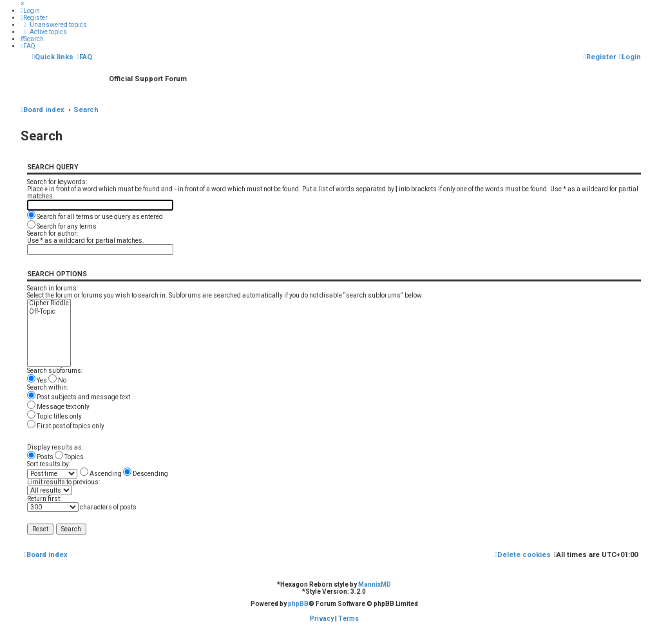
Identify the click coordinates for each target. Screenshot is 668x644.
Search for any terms (62, 226)
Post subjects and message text (79, 397)
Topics (69, 457)
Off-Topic (49, 312)
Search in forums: (52, 288)
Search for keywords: (57, 182)
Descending (146, 474)
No (57, 380)
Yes (37, 380)
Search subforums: (55, 371)
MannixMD (375, 584)
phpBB (298, 604)
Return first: (44, 499)
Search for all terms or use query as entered (95, 217)
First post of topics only (66, 426)
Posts (40, 457)
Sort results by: (49, 464)
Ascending (101, 474)
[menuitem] (30, 11)
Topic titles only (54, 416)
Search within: (48, 387)
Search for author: (52, 233)
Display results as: (55, 447)
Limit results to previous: (63, 482)
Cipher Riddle (49, 304)
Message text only (58, 407)
